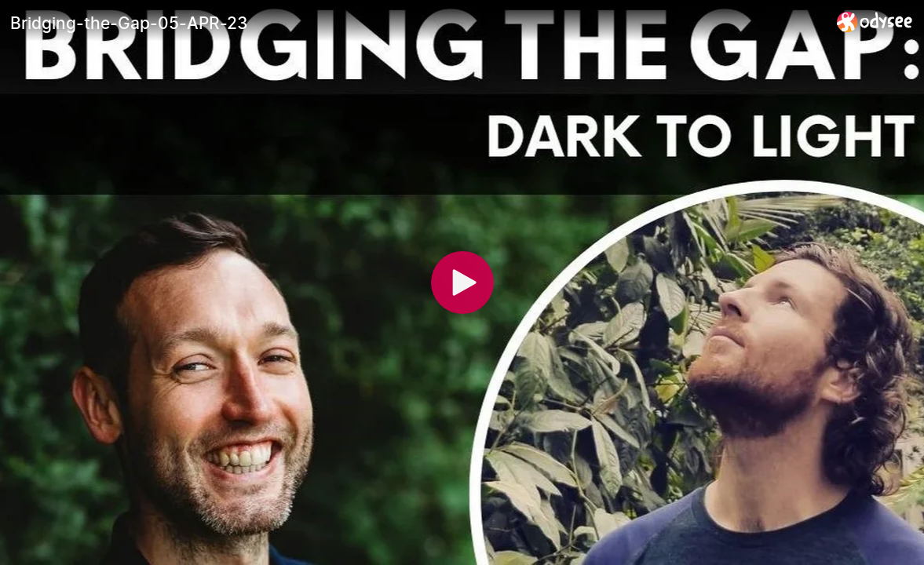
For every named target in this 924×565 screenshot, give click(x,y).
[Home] (875, 22)
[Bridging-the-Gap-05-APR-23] (417, 23)
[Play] (462, 282)
